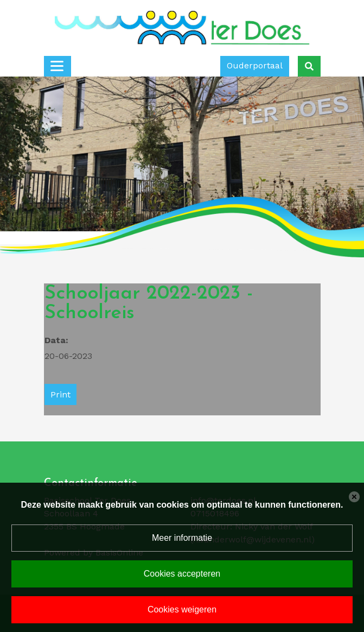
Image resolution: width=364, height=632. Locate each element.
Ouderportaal (255, 65)
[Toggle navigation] (58, 66)
